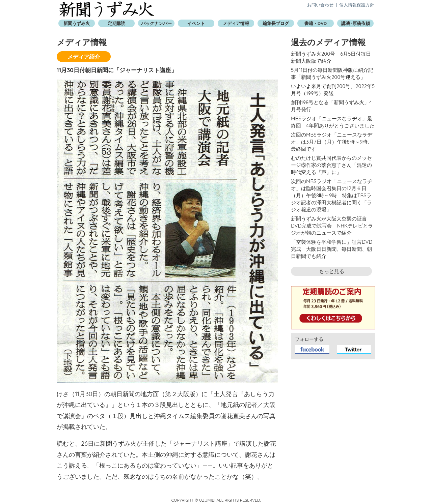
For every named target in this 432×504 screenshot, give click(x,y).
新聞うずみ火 (107, 9)
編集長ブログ (276, 23)
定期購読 (116, 23)
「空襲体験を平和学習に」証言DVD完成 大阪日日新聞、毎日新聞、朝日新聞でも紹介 (332, 249)
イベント (196, 23)
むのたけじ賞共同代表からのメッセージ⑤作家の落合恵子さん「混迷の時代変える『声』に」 (331, 165)
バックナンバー (156, 23)
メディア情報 (236, 23)
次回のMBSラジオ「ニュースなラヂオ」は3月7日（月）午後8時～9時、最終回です (332, 142)
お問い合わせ (320, 5)
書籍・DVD (316, 23)
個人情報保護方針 (357, 5)
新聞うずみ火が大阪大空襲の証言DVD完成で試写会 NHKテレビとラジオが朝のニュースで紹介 (332, 226)
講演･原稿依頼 (356, 23)
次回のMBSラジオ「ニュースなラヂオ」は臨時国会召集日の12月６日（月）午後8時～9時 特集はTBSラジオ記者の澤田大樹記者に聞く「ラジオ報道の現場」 (332, 195)
